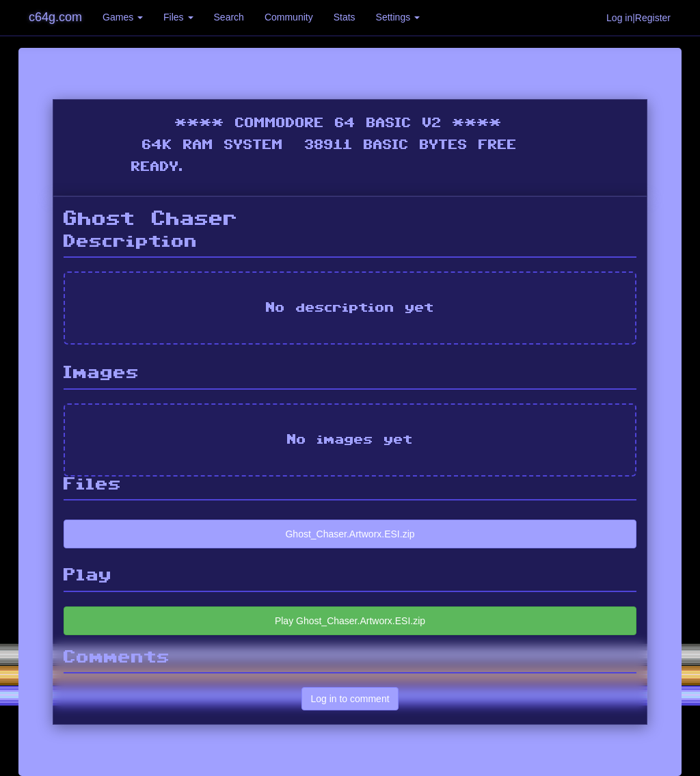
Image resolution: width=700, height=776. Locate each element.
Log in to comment (350, 699)
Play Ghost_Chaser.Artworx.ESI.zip (350, 621)
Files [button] (178, 17)
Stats (345, 17)
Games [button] (123, 17)
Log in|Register (638, 18)
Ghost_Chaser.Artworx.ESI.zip (350, 534)
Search (229, 17)
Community (289, 17)
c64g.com (55, 17)
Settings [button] (398, 17)
